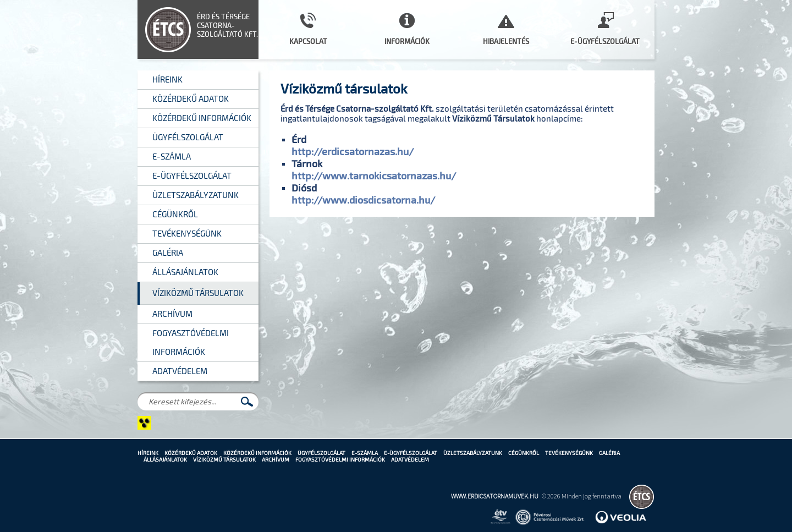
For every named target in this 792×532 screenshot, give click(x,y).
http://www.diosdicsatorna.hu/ (363, 200)
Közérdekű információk (257, 453)
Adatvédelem (410, 459)
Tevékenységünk (569, 453)
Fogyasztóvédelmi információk (340, 459)
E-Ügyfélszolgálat (411, 453)
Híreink (148, 453)
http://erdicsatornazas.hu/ (353, 151)
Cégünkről (524, 453)
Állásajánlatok (165, 459)
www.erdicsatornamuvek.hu (495, 496)
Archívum (276, 459)
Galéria (609, 453)
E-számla (365, 453)
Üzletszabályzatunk (473, 453)
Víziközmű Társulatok (224, 459)
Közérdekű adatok (191, 453)
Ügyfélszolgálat (321, 453)
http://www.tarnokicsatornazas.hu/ (374, 175)
